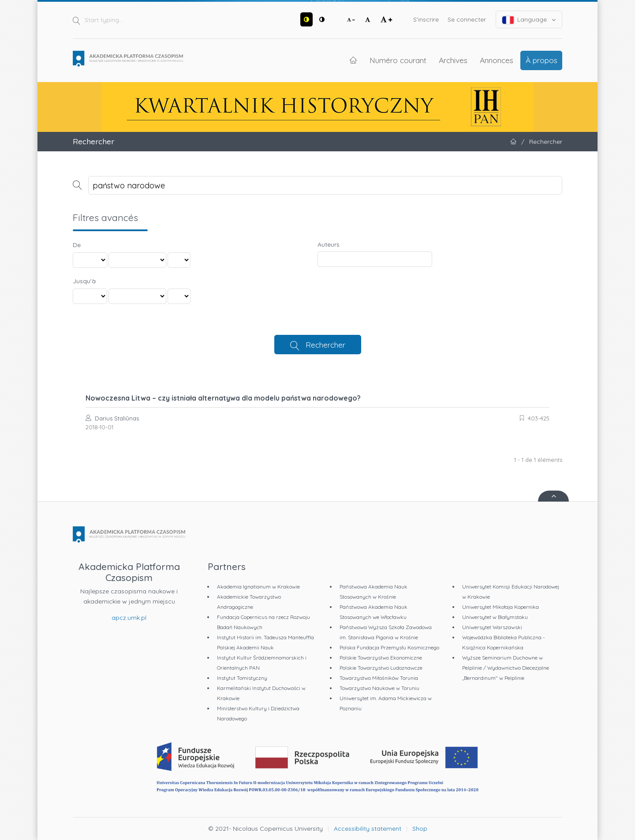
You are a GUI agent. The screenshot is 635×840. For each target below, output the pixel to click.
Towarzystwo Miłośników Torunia (379, 678)
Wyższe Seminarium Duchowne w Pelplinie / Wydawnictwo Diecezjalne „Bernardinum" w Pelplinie (506, 668)
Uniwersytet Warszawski (492, 627)
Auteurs (329, 244)
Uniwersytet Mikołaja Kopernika (501, 607)
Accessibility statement (368, 829)
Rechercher (325, 345)
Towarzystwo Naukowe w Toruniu (379, 688)
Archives (453, 60)
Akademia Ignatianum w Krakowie (258, 587)
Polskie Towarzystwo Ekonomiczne (381, 658)
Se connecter (467, 19)
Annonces (497, 60)
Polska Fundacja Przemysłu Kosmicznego (389, 647)
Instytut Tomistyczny (242, 678)
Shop (420, 829)
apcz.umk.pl (129, 618)
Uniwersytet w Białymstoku (495, 617)
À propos (542, 60)
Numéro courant (398, 60)
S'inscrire (426, 19)
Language (529, 20)
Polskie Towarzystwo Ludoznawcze (381, 668)
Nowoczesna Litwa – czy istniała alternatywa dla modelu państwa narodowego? (223, 398)
